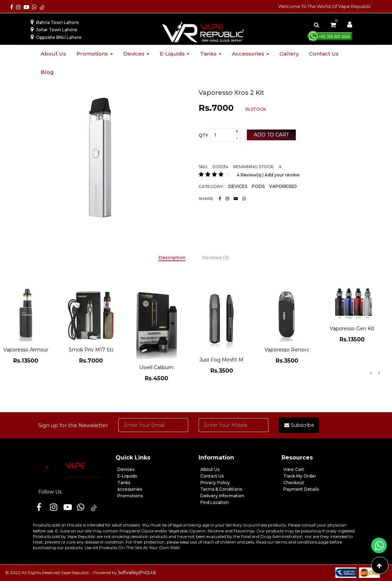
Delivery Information (222, 496)
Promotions (95, 54)
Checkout (294, 483)
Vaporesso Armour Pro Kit (35, 350)
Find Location (215, 502)
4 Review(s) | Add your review (268, 175)
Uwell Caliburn (156, 367)
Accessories (251, 54)
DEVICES (238, 186)
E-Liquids (127, 476)
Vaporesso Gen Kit (352, 329)
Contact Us (212, 476)
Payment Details (301, 489)
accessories (130, 489)
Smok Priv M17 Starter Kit (100, 350)
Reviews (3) (215, 257)
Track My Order (300, 476)
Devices (136, 54)
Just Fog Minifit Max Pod (230, 360)
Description (172, 257)
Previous (371, 373)
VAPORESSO (283, 186)
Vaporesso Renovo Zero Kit (298, 350)
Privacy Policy (215, 483)
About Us (210, 469)
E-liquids (175, 54)
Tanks (211, 54)
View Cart (294, 469)
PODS (258, 186)
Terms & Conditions (221, 489)
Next (379, 373)
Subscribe (299, 425)
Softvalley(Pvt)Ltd (137, 572)
